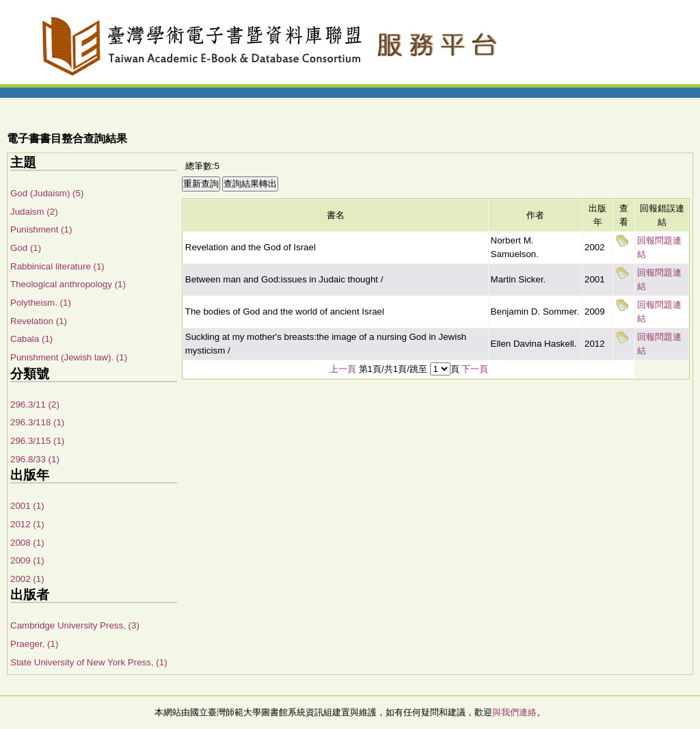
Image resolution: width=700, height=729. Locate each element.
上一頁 (343, 369)
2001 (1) (27, 506)
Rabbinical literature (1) (57, 266)
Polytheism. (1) (41, 303)
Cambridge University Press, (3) (75, 625)
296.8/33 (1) (35, 459)
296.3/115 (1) (37, 441)
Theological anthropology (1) (68, 284)
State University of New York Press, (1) (89, 662)
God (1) (26, 248)
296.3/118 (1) (37, 422)
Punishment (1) (41, 229)
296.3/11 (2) (35, 405)
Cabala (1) (31, 339)
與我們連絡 (514, 712)
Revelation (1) (39, 321)
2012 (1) (27, 524)
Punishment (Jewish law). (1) (69, 357)
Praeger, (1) (34, 644)
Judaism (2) (34, 212)
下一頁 (475, 369)
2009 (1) (27, 560)
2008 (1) (27, 543)
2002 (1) (27, 579)
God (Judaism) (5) (47, 193)
